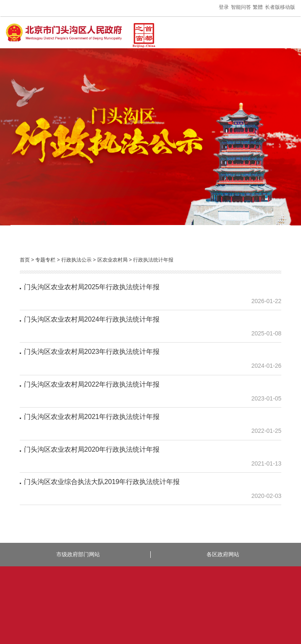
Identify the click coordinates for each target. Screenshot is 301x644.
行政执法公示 (76, 260)
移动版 (288, 7)
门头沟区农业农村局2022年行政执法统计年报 (92, 384)
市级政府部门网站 (78, 554)
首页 (25, 260)
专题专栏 (45, 260)
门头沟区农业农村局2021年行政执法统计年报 (92, 417)
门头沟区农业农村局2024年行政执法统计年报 (92, 319)
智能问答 (241, 7)
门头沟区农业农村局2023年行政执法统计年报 (92, 352)
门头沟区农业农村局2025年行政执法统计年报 (92, 287)
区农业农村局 (113, 260)
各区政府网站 (223, 554)
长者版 (272, 7)
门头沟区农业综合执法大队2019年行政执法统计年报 (102, 482)
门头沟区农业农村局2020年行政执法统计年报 (92, 449)
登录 (224, 7)
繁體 (258, 7)
